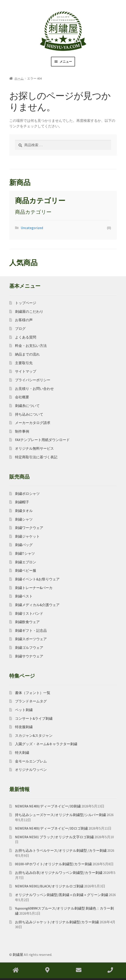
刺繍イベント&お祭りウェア (37, 579)
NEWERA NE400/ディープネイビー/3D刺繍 (48, 806)
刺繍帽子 (22, 502)
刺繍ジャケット (27, 536)
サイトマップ (26, 371)
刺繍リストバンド (29, 613)
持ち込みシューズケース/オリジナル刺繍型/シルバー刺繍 (60, 815)
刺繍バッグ (24, 545)
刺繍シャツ (24, 519)
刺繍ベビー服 (26, 570)
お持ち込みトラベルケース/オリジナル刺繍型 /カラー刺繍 (61, 850)
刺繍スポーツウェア (31, 639)
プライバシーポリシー (33, 380)
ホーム (19, 78)
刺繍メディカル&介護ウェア (37, 605)
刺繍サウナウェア (29, 656)
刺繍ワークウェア (29, 528)
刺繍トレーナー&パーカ (34, 588)
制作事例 (22, 431)
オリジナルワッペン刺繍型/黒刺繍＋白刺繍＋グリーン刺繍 (62, 895)
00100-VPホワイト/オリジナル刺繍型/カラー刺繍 (53, 864)
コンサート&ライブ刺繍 (34, 718)
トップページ (26, 303)
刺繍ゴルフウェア (29, 647)
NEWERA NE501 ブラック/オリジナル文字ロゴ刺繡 (54, 837)
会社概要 (22, 397)
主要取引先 (24, 363)
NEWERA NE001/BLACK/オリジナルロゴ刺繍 (49, 886)
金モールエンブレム (31, 761)
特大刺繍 (22, 752)
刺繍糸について (27, 406)
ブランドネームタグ (31, 701)
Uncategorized (32, 228)
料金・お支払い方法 (31, 346)
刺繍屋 (18, 955)
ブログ (20, 329)
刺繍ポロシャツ (27, 494)
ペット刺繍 (24, 710)
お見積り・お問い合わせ (34, 389)
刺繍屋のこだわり (29, 311)
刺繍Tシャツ (25, 553)
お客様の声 (24, 320)
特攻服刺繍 (24, 727)
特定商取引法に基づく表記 (36, 457)
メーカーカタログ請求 (33, 423)
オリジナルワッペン (31, 770)
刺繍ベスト (24, 596)
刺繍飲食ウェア (27, 622)
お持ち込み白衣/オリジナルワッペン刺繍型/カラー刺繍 (59, 873)
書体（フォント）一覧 (33, 693)
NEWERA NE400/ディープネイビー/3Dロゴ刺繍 (51, 828)
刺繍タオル (24, 511)
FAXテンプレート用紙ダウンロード (42, 440)
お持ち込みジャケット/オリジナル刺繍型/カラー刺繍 (57, 922)
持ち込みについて (29, 414)
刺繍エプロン (26, 562)
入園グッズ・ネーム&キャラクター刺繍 (46, 744)
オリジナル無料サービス (34, 448)
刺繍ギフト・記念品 (31, 630)
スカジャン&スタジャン (34, 735)
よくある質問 (26, 337)
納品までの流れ (27, 354)
